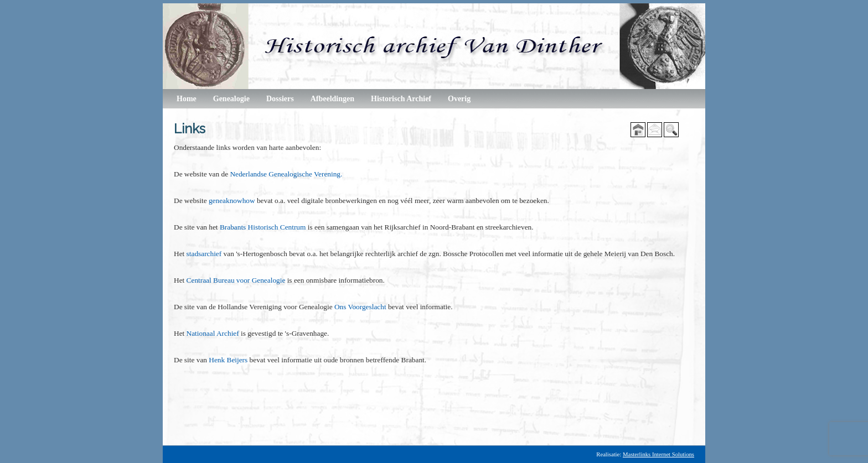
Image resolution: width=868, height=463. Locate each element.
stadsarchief (204, 254)
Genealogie (231, 99)
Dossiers (280, 99)
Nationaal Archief (214, 333)
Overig (459, 99)
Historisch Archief (401, 99)
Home (187, 99)
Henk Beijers (228, 360)
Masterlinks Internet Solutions (658, 454)
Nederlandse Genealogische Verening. (286, 174)
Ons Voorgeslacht (360, 307)
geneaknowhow (232, 201)
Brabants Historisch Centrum (263, 227)
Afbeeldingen (332, 99)
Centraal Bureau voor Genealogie (236, 280)
